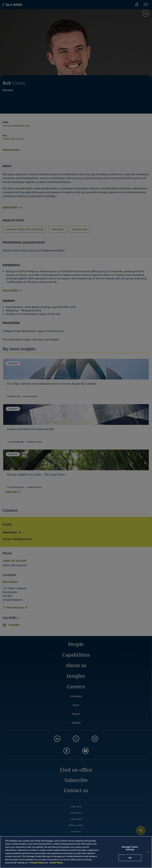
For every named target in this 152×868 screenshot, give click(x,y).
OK (130, 858)
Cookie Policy (56, 863)
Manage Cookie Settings (130, 848)
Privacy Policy (37, 863)
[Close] (148, 852)
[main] (76, 852)
